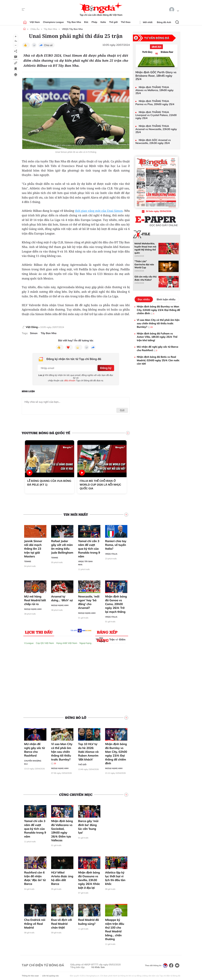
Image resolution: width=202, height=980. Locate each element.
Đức (86, 22)
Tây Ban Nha (74, 22)
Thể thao (126, 22)
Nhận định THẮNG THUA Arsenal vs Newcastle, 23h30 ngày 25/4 (156, 129)
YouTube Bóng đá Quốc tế (46, 432)
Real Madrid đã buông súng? (88, 921)
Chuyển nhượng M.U (33, 761)
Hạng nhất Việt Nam (67, 642)
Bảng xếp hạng (107, 632)
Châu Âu (35, 29)
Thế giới (113, 22)
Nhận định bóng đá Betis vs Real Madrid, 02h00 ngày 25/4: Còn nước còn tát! (158, 360)
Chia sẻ (48, 45)
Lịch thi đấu (39, 631)
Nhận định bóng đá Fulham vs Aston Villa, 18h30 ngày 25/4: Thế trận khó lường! (157, 337)
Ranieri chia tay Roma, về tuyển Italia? (116, 544)
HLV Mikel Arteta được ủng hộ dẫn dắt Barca (62, 877)
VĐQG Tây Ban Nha (72, 29)
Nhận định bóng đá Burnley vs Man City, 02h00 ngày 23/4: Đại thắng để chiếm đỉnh (116, 753)
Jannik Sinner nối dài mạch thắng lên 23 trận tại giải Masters (33, 548)
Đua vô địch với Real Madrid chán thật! (62, 923)
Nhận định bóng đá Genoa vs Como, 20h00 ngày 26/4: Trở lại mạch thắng (116, 603)
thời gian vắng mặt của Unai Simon (99, 211)
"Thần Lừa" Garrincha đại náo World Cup (144, 264)
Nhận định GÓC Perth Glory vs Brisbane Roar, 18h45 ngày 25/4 (156, 76)
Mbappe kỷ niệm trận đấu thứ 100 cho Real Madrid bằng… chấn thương (115, 928)
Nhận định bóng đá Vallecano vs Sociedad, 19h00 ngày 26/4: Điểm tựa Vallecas (62, 830)
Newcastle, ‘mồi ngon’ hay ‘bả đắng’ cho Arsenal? (89, 601)
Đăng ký (105, 367)
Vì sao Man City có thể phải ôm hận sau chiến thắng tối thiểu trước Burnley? (62, 753)
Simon (34, 333)
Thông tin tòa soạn (30, 975)
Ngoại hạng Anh (33, 608)
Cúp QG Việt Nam (45, 642)
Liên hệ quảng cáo (50, 975)
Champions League (53, 22)
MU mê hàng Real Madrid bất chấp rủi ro (35, 599)
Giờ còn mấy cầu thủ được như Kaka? (146, 278)
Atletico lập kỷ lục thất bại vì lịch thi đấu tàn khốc (115, 877)
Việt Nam (35, 22)
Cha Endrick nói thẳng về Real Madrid (35, 923)
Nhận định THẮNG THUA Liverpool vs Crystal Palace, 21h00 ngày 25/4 (156, 115)
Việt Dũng (32, 327)
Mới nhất (148, 22)
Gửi (122, 409)
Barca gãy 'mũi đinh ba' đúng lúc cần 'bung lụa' (88, 826)
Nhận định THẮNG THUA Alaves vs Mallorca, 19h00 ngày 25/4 (154, 90)
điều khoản (70, 379)
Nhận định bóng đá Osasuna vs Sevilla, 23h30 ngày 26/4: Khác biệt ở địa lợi (89, 879)
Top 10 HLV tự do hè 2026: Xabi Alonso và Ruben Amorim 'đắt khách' (88, 751)
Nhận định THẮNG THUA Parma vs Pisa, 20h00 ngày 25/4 (155, 103)
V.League (29, 642)
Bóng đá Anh (164, 22)
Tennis (28, 560)
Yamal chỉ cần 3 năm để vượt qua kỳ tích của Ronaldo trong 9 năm (89, 548)
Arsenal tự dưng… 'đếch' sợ (62, 597)
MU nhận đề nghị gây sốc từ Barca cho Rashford (34, 749)
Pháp (94, 22)
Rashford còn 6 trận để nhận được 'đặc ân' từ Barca (35, 877)
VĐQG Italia (111, 553)
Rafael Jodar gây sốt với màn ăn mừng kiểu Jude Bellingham (62, 546)
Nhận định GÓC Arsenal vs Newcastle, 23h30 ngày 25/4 (153, 142)
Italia (103, 22)
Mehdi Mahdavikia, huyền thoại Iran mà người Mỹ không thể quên (145, 248)
